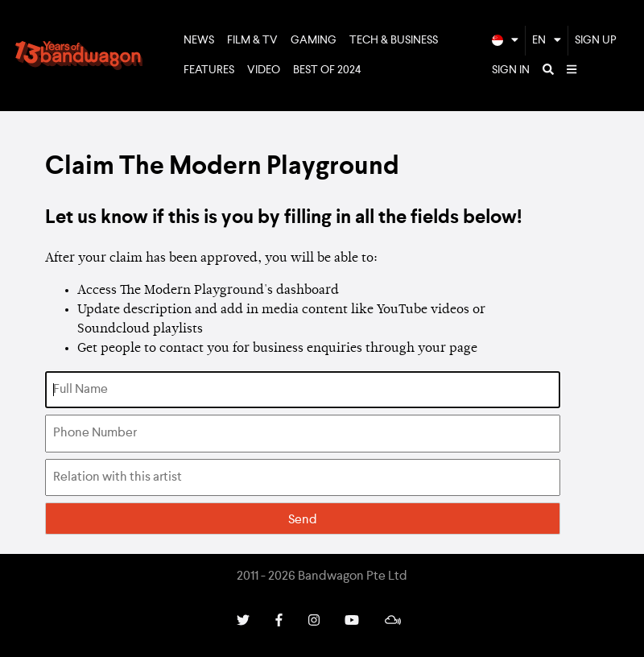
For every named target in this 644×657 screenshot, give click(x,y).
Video (264, 70)
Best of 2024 (327, 70)
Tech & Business (394, 40)
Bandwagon (79, 56)
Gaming (314, 40)
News (199, 40)
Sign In (511, 70)
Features (209, 70)
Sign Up (596, 40)
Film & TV (252, 40)
